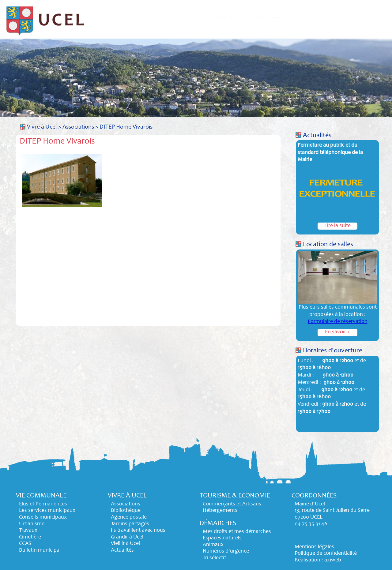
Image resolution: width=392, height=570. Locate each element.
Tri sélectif (214, 558)
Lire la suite (337, 226)
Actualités (317, 136)
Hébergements (220, 511)
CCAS (25, 544)
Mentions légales (314, 547)
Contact (367, 17)
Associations (78, 127)
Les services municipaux (47, 511)
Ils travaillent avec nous (138, 531)
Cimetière (30, 537)
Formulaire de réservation (338, 322)
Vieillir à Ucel (125, 544)
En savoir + (337, 332)
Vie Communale (149, 17)
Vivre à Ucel (202, 17)
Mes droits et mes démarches (237, 532)
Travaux (28, 531)
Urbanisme (32, 524)
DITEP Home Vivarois (126, 127)
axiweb (333, 560)
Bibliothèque (126, 511)
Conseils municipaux (43, 517)
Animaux (213, 545)
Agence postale (129, 517)
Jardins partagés (130, 524)
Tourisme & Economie (265, 17)
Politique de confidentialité (326, 553)
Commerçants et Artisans (232, 504)
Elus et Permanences (43, 504)
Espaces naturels (222, 538)
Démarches (327, 17)
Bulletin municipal (40, 550)
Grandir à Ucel (127, 537)
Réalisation (307, 560)
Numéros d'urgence (226, 551)
